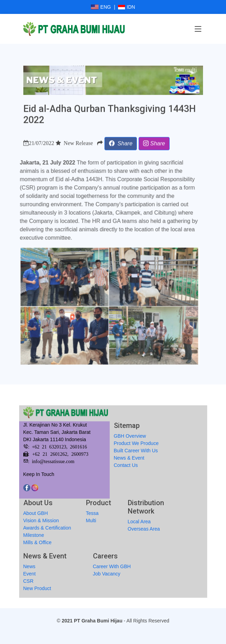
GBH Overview (130, 436)
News (29, 566)
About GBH (36, 513)
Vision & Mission (41, 520)
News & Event (129, 458)
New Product (37, 588)
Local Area (139, 522)
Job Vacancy (107, 574)
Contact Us (126, 465)
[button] (121, 146)
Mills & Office (37, 542)
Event (30, 574)
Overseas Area (144, 529)
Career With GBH (112, 566)
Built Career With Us (136, 451)
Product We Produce (136, 443)
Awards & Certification (47, 528)
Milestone (34, 535)
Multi (91, 520)
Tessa (92, 513)
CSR (29, 581)
